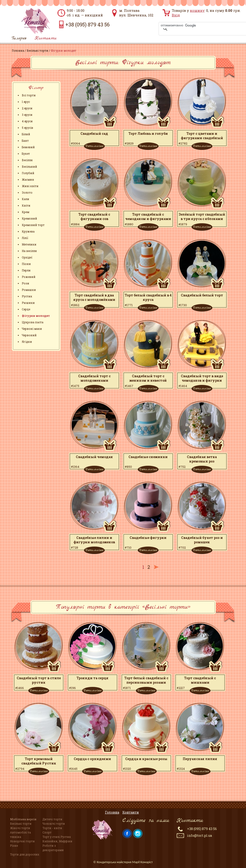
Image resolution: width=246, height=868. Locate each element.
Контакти (46, 38)
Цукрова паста (33, 322)
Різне (14, 846)
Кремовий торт (33, 225)
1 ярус (26, 102)
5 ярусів (27, 128)
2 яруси (27, 108)
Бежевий (28, 147)
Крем (26, 212)
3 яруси (27, 115)
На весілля (29, 251)
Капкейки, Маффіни (57, 841)
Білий (26, 134)
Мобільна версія (23, 819)
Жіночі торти (20, 828)
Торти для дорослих (25, 854)
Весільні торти (37, 50)
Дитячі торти (52, 819)
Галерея (19, 38)
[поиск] (197, 25)
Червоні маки (32, 329)
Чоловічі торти (54, 824)
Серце (26, 309)
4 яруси (27, 121)
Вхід (176, 15)
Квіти (26, 205)
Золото (27, 192)
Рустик (27, 296)
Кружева (28, 231)
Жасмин (28, 179)
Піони (26, 264)
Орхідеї (27, 257)
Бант (25, 141)
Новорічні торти (22, 841)
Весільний (29, 167)
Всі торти (29, 95)
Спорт (47, 832)
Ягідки (27, 342)
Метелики (29, 244)
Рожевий (29, 277)
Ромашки (29, 290)
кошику (197, 10)
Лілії (25, 238)
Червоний (29, 335)
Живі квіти (30, 186)
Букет (26, 154)
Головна (18, 50)
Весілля (27, 160)
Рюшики (28, 303)
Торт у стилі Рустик (57, 837)
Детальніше (94, 146)
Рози (26, 283)
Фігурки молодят (36, 316)
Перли (26, 270)
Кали (26, 199)
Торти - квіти (52, 828)
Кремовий (29, 218)
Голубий (28, 173)
